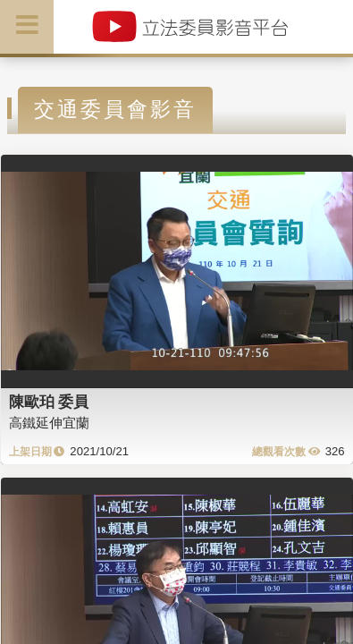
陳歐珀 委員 (49, 402)
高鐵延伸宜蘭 (49, 423)
